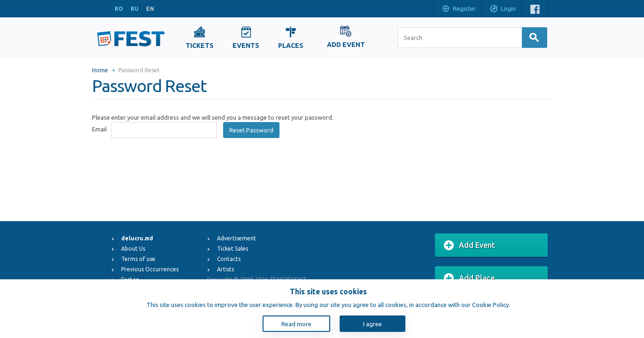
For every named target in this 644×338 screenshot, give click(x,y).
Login (503, 9)
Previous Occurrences (150, 269)
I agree (372, 324)
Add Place (469, 278)
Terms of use (138, 259)
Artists (225, 269)
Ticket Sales (233, 249)
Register (459, 9)
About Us (133, 249)
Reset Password (251, 130)
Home (100, 70)
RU (135, 9)
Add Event (469, 246)
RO (119, 9)
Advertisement (237, 238)
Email (99, 129)
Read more (296, 324)
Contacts (229, 259)
